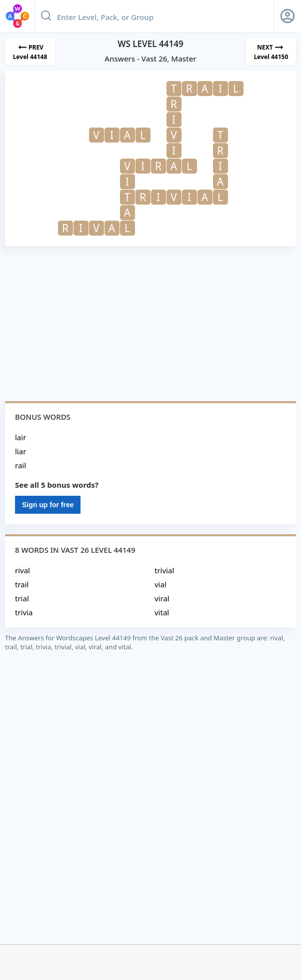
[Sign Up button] (287, 16)
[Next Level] (271, 51)
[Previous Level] (30, 51)
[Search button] (46, 16)
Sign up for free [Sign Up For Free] (48, 505)
